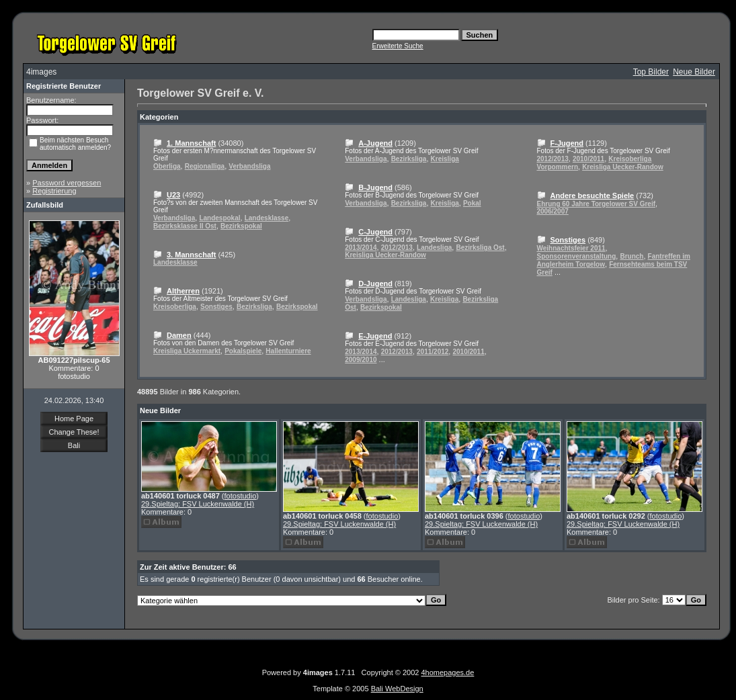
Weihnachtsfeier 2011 (571, 248)
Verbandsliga (249, 166)
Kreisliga (445, 159)
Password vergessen (67, 183)
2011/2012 (433, 352)
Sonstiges (216, 307)
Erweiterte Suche (398, 46)
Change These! (74, 432)
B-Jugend (375, 187)
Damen (179, 335)
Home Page (74, 419)
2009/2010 (361, 360)
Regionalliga (205, 166)
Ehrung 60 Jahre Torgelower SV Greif (597, 204)
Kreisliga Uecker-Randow (385, 255)
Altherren (183, 291)
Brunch (631, 256)
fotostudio (241, 496)
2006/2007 (553, 211)
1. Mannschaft (191, 143)
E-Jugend (375, 336)
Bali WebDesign (397, 689)
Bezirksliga (254, 307)
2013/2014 (361, 248)
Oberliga (167, 166)
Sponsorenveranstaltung (577, 256)
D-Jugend (375, 283)
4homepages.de (447, 672)
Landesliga (434, 248)
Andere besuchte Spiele (592, 195)
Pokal (472, 203)
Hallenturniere (288, 351)
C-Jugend (375, 232)
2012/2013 (397, 248)
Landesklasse (267, 218)
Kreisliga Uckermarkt (187, 351)
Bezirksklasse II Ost (185, 226)
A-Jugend (375, 143)
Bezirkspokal (241, 226)
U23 (173, 195)
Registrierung (54, 191)
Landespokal (219, 218)
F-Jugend (567, 143)
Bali (74, 445)
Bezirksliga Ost (480, 248)
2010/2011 (468, 352)
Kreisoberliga (175, 307)
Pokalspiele (243, 351)
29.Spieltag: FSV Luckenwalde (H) (198, 504)
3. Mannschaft (191, 255)
